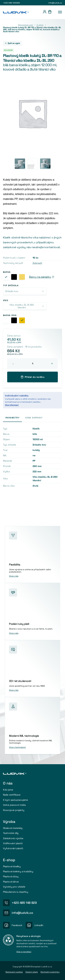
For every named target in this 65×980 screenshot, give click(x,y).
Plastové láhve (11, 882)
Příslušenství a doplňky (16, 892)
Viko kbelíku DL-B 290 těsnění (22, 306)
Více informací (12, 405)
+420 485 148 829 (11, 3)
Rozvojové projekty (14, 810)
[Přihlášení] (45, 12)
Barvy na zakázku (40, 277)
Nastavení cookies (14, 972)
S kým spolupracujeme (15, 800)
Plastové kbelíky (12, 866)
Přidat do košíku (33, 377)
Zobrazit (37, 263)
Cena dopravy (34, 418)
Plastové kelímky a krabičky (18, 871)
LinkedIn (39, 925)
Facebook (17, 925)
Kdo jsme (8, 790)
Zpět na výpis (12, 43)
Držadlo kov (12, 291)
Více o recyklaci (24, 952)
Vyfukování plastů (13, 848)
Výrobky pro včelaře (14, 887)
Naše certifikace (12, 795)
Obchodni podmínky (50, 972)
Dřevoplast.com (26, 25)
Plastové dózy (11, 876)
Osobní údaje (32, 972)
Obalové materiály (13, 828)
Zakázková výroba (13, 838)
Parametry (12, 418)
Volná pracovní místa (14, 805)
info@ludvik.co (55, 3)
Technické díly (11, 833)
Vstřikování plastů (13, 843)
